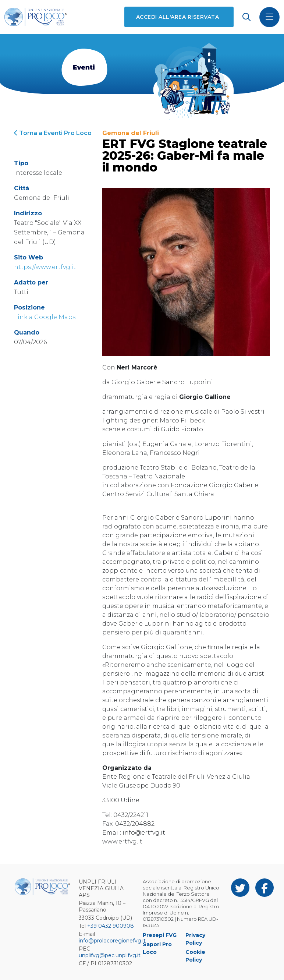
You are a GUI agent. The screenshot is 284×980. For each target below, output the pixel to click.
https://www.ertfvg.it (45, 267)
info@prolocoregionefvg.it (112, 941)
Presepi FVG (160, 935)
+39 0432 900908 (111, 926)
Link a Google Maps (45, 317)
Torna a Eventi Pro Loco (53, 133)
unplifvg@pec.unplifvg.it (110, 955)
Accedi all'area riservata (177, 17)
